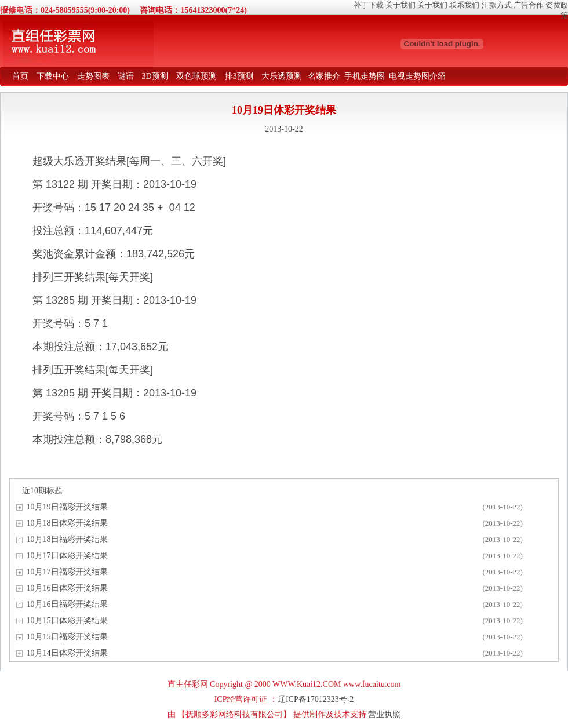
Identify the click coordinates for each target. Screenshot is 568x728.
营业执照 (384, 714)
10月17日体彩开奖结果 (67, 556)
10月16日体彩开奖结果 (67, 588)
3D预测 (155, 76)
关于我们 (400, 5)
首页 (20, 76)
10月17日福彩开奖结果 (67, 572)
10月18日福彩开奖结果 (67, 539)
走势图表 (93, 76)
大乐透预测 (282, 76)
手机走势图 (365, 76)
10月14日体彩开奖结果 (67, 653)
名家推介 (324, 76)
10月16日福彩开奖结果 (67, 604)
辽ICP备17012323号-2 (316, 699)
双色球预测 (196, 76)
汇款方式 (497, 5)
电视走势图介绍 (417, 76)
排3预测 (239, 76)
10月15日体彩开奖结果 (67, 620)
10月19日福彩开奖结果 (67, 507)
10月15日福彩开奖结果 (67, 637)
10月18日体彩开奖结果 (67, 523)
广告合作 (529, 5)
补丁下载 (369, 5)
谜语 (126, 76)
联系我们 (464, 5)
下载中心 (53, 76)
